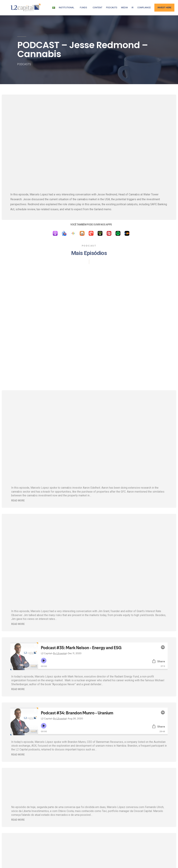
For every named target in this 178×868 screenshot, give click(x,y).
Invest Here (164, 8)
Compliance (144, 8)
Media (124, 8)
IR (133, 8)
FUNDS (84, 8)
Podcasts (112, 8)
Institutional (67, 8)
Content (97, 8)
